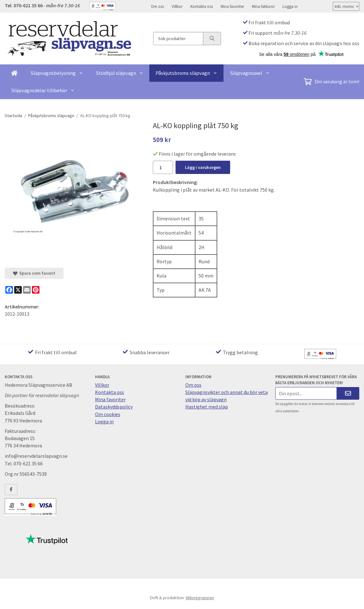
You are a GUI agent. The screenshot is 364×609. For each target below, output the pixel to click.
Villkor (177, 6)
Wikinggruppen (200, 598)
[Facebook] (9, 290)
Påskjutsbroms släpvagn (186, 73)
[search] (212, 39)
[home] (14, 73)
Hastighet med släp (207, 407)
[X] (18, 290)
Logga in (290, 6)
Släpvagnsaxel (250, 73)
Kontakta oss (202, 6)
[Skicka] (348, 393)
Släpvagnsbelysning (57, 73)
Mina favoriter (232, 6)
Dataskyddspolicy (114, 407)
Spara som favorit (34, 273)
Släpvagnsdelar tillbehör (43, 90)
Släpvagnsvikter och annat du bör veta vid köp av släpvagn (227, 396)
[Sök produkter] (178, 39)
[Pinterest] (36, 290)
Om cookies (108, 414)
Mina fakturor (263, 6)
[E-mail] (27, 290)
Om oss (157, 6)
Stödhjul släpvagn (119, 73)
